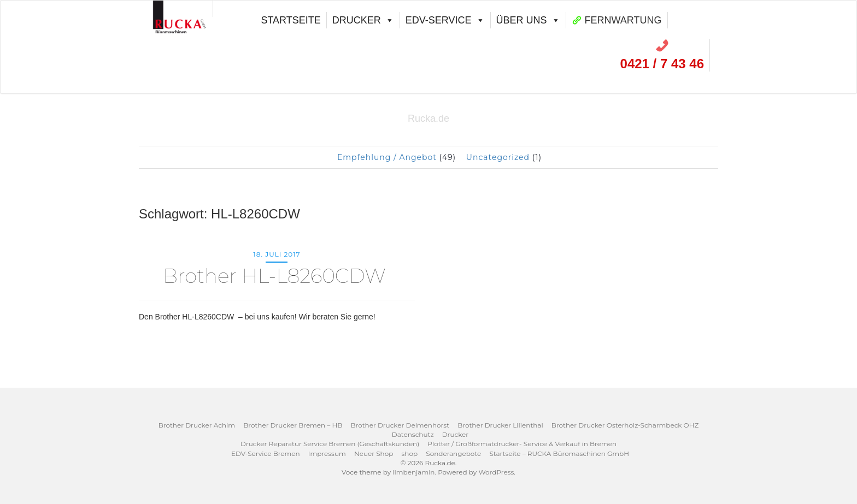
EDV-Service (445, 20)
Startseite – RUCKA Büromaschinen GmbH (559, 453)
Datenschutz (413, 434)
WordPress (496, 472)
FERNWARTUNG (623, 20)
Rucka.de (428, 118)
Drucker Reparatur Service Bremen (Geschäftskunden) (330, 444)
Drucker (363, 20)
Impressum (327, 453)
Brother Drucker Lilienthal (500, 425)
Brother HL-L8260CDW (277, 276)
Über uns (528, 20)
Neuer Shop (374, 453)
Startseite (290, 20)
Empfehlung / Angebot (387, 157)
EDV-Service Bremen (266, 453)
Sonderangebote (453, 453)
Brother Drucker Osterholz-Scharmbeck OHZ (625, 425)
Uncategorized (498, 157)
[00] (180, 9)
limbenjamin (413, 472)
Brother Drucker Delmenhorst (400, 425)
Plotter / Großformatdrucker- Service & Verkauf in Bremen (522, 444)
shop (410, 453)
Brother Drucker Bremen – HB (293, 425)
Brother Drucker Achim (197, 425)
